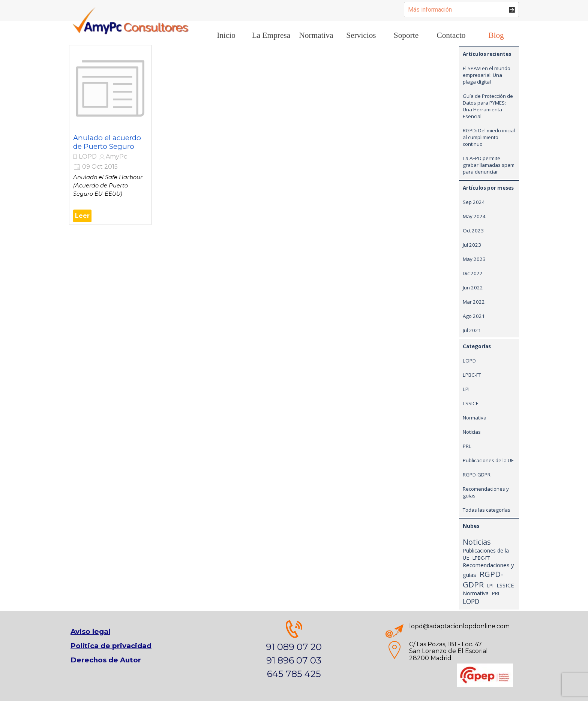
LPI (466, 389)
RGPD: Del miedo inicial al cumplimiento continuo (489, 137)
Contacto (451, 35)
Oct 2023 (473, 231)
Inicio (226, 35)
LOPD (88, 157)
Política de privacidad (111, 646)
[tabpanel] (294, 650)
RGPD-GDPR (477, 475)
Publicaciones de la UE (488, 460)
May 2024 (474, 216)
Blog (496, 35)
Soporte (406, 35)
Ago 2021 (474, 316)
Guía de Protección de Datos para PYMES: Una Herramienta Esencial (488, 106)
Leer (82, 216)
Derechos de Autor (106, 660)
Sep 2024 (474, 202)
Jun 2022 (473, 288)
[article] (110, 135)
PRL (467, 446)
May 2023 (474, 259)
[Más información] (461, 10)
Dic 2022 (473, 273)
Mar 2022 (474, 302)
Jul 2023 (472, 245)
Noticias (472, 432)
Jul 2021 (472, 330)
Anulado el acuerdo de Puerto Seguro (107, 142)
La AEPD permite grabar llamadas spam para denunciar (489, 165)
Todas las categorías (487, 510)
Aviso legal (90, 631)
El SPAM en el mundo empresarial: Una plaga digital (487, 75)
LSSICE (471, 403)
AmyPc (116, 157)
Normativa (475, 418)
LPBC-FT (472, 375)
